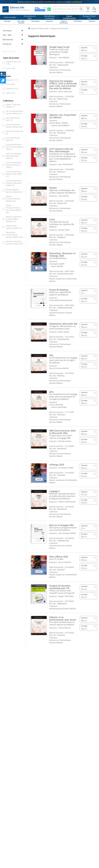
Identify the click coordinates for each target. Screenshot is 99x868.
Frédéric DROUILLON (67, 502)
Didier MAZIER (57, 266)
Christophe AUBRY (57, 264)
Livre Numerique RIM (13, 139)
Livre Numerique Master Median (14, 126)
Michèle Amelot (65, 441)
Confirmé (12, 89)
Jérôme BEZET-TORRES (59, 123)
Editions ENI (16, 9)
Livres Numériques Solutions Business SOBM (14, 183)
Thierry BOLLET (65, 628)
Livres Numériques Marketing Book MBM (14, 156)
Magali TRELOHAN (66, 596)
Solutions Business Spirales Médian (14, 243)
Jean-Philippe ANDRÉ (67, 533)
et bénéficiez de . (50, 2)
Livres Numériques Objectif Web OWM (14, 174)
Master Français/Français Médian (13, 199)
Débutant (12, 80)
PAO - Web (7, 35)
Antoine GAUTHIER (59, 407)
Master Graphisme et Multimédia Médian (14, 219)
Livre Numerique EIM (13, 119)
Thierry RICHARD (56, 405)
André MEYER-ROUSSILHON (61, 300)
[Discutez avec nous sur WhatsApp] (49, 9)
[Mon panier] (88, 9)
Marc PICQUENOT (66, 164)
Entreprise (7, 44)
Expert (10, 93)
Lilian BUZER (63, 196)
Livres (11, 68)
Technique (7, 31)
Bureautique (8, 39)
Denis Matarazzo (65, 91)
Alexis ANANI (64, 332)
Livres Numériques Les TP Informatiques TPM (15, 147)
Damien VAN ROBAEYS (60, 125)
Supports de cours (14, 63)
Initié (10, 84)
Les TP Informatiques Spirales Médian (15, 112)
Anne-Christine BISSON (59, 368)
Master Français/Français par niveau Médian (14, 209)
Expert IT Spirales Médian (13, 106)
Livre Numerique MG (15, 132)
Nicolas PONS (64, 230)
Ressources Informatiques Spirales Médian (14, 235)
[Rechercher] (81, 9)
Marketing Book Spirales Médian (14, 191)
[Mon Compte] (94, 9)
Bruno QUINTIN (65, 562)
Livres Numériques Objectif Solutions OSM (14, 165)
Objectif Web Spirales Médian (14, 227)
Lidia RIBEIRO (64, 58)
